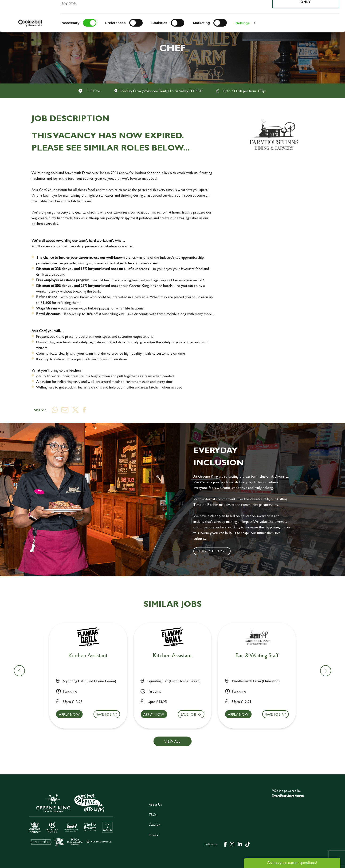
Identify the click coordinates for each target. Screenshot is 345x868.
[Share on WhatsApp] (55, 410)
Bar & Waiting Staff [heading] (175, 656)
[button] (91, 719)
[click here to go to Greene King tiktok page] (247, 844)
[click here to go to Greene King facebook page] (225, 844)
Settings (243, 54)
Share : (40, 410)
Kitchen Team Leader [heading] (260, 656)
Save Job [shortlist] (107, 714)
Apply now (72, 714)
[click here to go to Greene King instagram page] (232, 844)
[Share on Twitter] (75, 410)
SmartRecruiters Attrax (288, 795)
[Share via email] (65, 410)
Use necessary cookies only (306, 30)
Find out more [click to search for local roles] (212, 551)
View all (173, 741)
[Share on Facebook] (84, 410)
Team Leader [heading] (91, 656)
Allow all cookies (306, 12)
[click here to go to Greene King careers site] (71, 819)
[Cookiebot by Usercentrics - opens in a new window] (30, 54)
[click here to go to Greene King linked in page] (240, 844)
